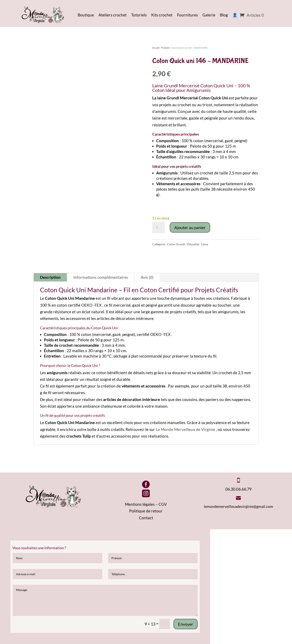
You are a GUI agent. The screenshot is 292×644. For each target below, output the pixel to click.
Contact (146, 518)
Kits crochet (162, 15)
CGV (163, 504)
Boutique (86, 15)
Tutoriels (139, 15)
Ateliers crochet (113, 15)
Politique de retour (146, 511)
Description (50, 277)
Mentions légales (140, 504)
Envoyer (186, 624)
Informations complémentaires (101, 277)
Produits (165, 48)
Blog (224, 15)
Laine (205, 244)
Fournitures (187, 15)
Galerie (209, 15)
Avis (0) (147, 277)
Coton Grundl (176, 244)
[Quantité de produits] (158, 227)
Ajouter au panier (190, 227)
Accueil (156, 48)
